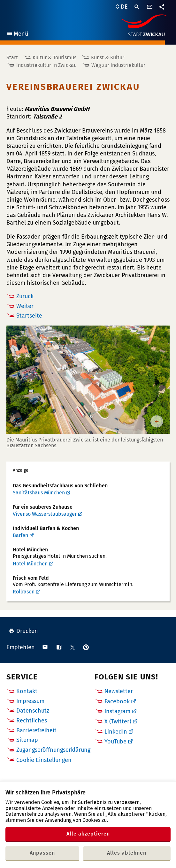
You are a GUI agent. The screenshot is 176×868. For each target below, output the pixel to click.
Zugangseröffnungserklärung (53, 750)
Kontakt (27, 691)
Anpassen (42, 853)
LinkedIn (116, 732)
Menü (17, 35)
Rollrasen (24, 592)
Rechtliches (32, 721)
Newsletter (119, 691)
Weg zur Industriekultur (118, 65)
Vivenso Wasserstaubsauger (45, 514)
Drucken (23, 631)
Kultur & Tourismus (54, 57)
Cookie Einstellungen (44, 760)
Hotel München (30, 564)
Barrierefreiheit (36, 730)
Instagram (117, 711)
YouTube (115, 742)
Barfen (20, 535)
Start (12, 57)
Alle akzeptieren (88, 834)
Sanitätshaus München (39, 493)
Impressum (30, 701)
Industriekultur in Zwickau (46, 65)
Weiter (25, 306)
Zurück (25, 296)
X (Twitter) (118, 721)
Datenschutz (33, 711)
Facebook (117, 701)
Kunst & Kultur (108, 57)
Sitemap (27, 740)
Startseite (29, 316)
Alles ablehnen (127, 853)
